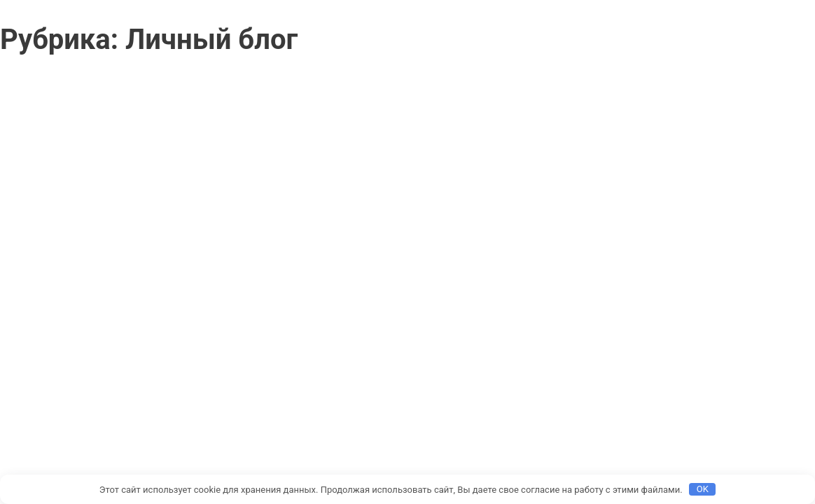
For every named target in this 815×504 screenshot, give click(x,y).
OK (703, 489)
